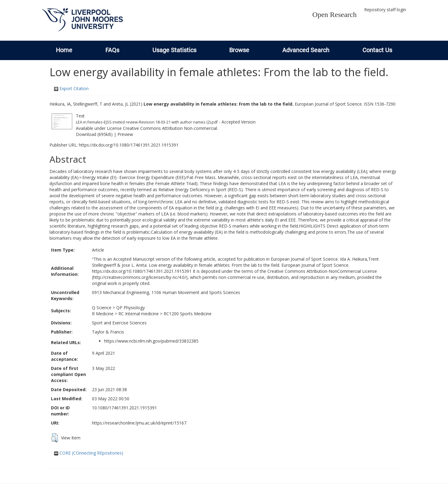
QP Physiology (131, 308)
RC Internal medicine (139, 314)
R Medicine (103, 314)
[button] (54, 438)
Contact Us (377, 50)
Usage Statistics (174, 50)
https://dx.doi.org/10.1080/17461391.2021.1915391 (129, 145)
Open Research (334, 15)
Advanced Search (306, 50)
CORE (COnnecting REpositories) (89, 453)
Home (64, 50)
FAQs (112, 50)
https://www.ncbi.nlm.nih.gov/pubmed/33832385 (151, 341)
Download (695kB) (94, 134)
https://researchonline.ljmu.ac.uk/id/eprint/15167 (139, 423)
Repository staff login (385, 10)
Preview (125, 134)
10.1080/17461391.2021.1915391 (124, 408)
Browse (239, 50)
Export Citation (71, 88)
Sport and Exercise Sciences (119, 323)
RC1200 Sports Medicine (188, 314)
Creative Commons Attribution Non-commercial (170, 128)
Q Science (102, 308)
